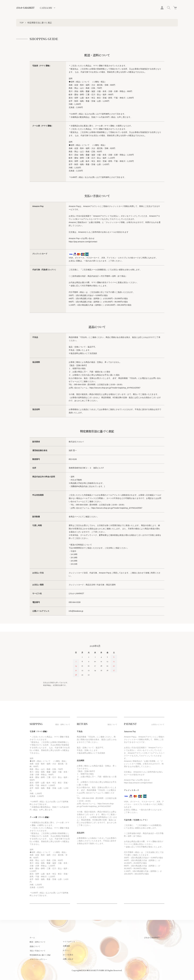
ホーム (32, 938)
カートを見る (68, 955)
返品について (35, 946)
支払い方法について (38, 951)
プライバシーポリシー (38, 959)
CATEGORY (46, 8)
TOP (22, 23)
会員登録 (66, 946)
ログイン (66, 950)
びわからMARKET (25, 8)
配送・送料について (38, 942)
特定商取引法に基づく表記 (40, 955)
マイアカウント (69, 942)
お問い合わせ (68, 959)
